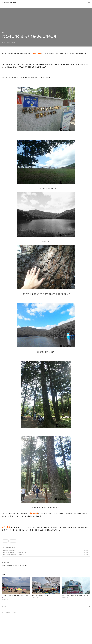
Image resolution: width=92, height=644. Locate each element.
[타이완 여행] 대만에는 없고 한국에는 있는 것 (14, 580)
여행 (4, 574)
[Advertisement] (46, 548)
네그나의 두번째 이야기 (10, 2)
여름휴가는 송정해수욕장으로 (10, 577)
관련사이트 (5, 634)
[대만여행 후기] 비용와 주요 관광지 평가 (13, 582)
